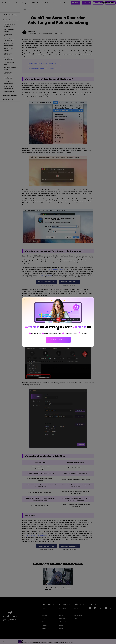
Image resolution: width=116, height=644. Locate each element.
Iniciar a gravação (58, 340)
